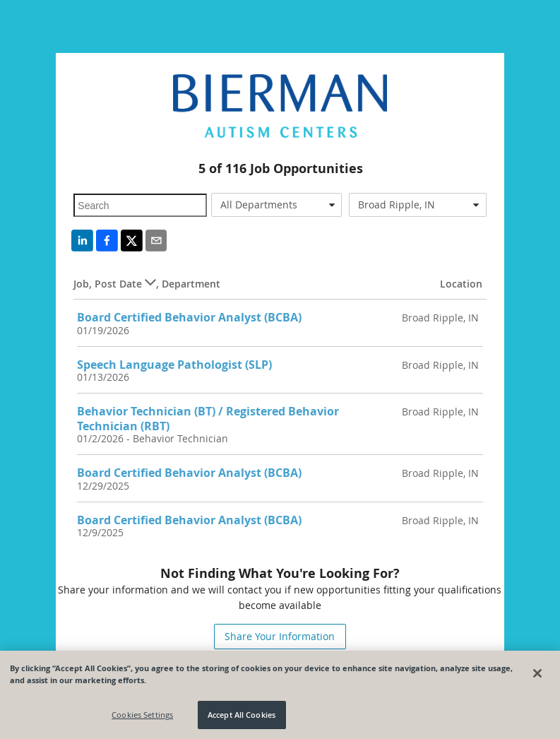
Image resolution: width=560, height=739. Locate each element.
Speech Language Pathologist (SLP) (174, 365)
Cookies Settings (142, 715)
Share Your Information (280, 636)
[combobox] (276, 205)
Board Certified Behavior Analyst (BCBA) (189, 317)
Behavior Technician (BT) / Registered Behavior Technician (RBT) (208, 419)
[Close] (537, 673)
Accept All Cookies (242, 715)
